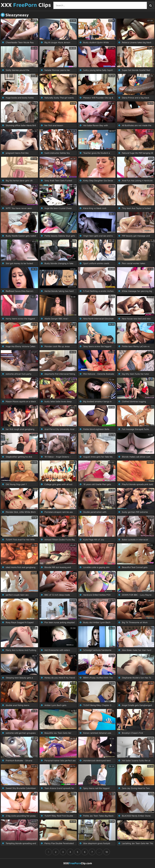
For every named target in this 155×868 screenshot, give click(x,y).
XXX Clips (26, 5)
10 (107, 852)
